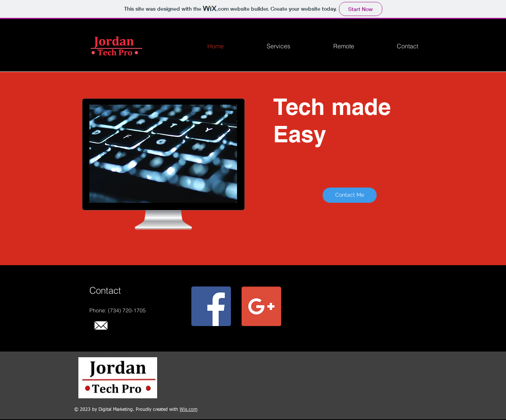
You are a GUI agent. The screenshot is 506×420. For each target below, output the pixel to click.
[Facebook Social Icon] (211, 306)
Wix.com (189, 410)
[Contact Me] (350, 195)
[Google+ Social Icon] (261, 306)
